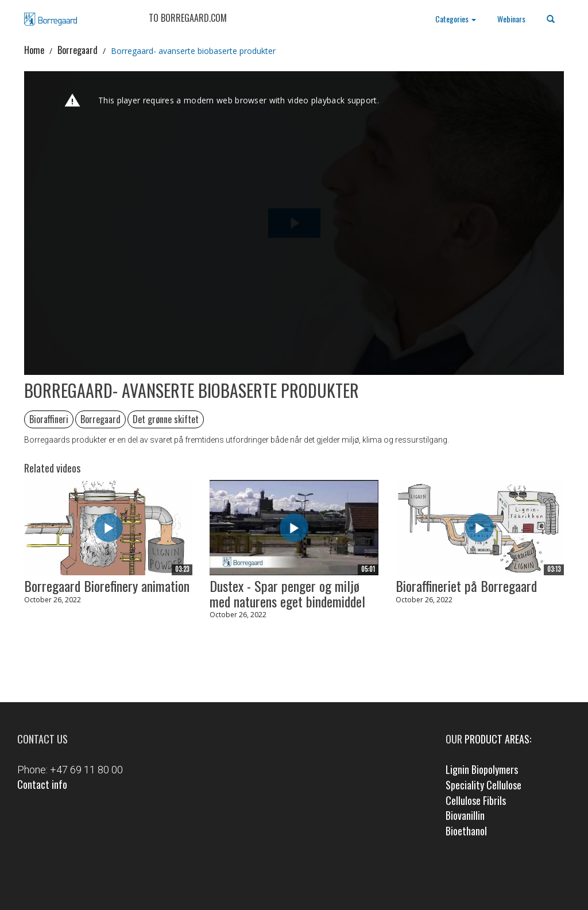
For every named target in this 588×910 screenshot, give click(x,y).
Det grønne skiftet (166, 419)
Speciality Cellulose (483, 785)
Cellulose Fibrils (476, 800)
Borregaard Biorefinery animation (107, 586)
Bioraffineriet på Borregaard (466, 586)
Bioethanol (466, 831)
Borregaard (78, 50)
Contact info (42, 784)
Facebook (278, 880)
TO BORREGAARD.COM (188, 18)
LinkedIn (310, 880)
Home (34, 50)
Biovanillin (465, 815)
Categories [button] (456, 19)
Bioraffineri (49, 419)
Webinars (511, 19)
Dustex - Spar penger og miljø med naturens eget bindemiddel (287, 593)
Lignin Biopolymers (482, 769)
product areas (497, 739)
